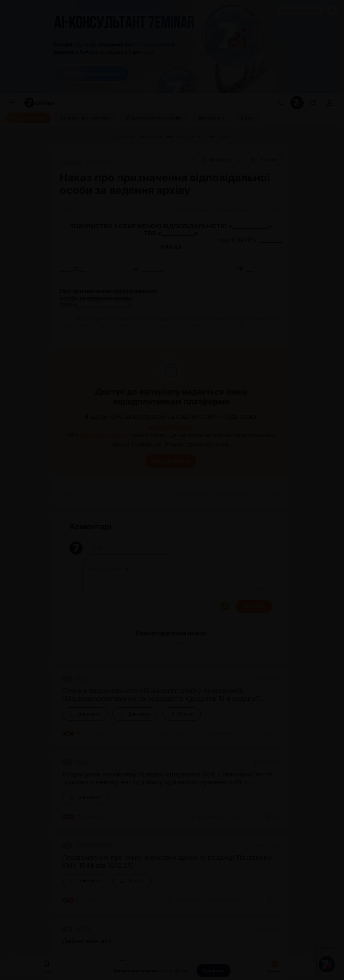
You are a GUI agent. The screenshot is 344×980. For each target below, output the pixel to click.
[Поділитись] (260, 210)
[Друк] (167, 210)
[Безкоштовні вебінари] (86, 118)
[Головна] (67, 137)
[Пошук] (281, 103)
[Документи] (211, 118)
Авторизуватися (171, 461)
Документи (276, 966)
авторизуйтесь (170, 426)
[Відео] (247, 118)
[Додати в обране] (275, 210)
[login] (329, 103)
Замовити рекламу (300, 10)
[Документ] (216, 160)
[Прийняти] (214, 971)
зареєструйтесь (103, 435)
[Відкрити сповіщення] (313, 103)
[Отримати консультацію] (154, 118)
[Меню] (12, 103)
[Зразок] (263, 160)
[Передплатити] (28, 118)
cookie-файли (174, 971)
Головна (46, 966)
